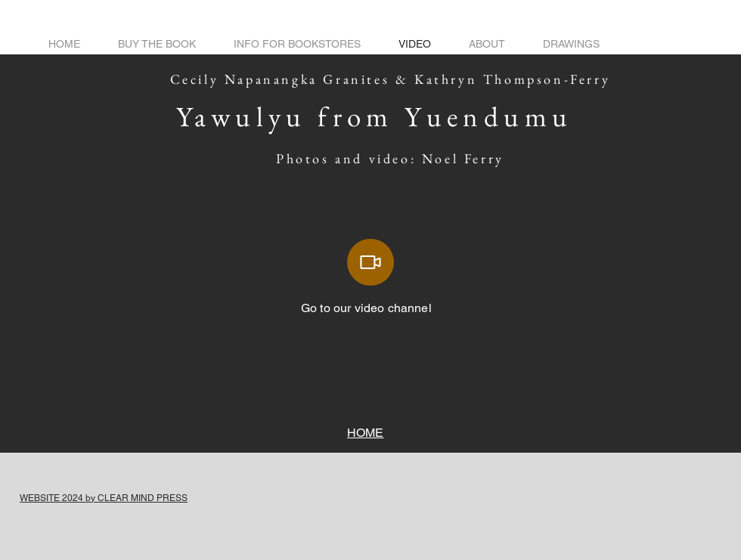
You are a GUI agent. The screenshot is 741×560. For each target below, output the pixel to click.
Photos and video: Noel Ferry (396, 158)
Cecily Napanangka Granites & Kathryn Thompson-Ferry (396, 79)
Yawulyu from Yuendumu (374, 116)
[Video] (370, 262)
